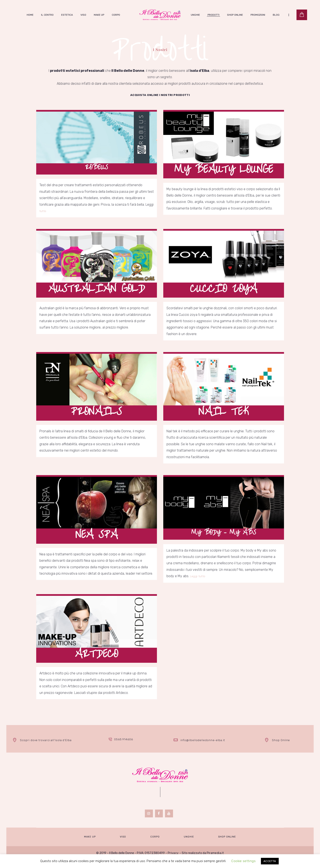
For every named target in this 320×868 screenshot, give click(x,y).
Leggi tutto (198, 584)
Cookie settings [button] (244, 861)
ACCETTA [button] (269, 861)
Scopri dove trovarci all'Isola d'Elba (46, 748)
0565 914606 (124, 748)
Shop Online (281, 748)
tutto (43, 215)
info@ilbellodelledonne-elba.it (203, 748)
